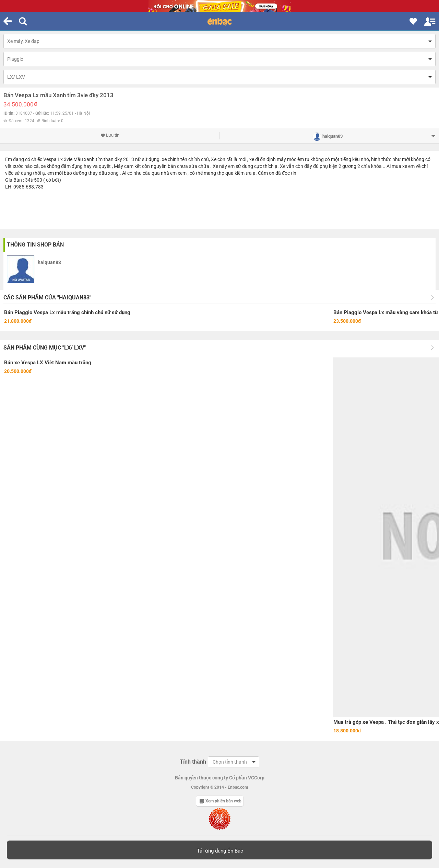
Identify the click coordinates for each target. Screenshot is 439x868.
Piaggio (15, 59)
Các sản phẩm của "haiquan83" (47, 298)
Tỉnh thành (193, 762)
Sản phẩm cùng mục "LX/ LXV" (45, 348)
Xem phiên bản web (221, 801)
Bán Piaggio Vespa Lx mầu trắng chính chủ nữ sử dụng (67, 312)
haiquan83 (49, 262)
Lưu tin (110, 135)
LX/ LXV (16, 77)
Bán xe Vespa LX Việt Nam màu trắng (48, 363)
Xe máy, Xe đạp (23, 41)
